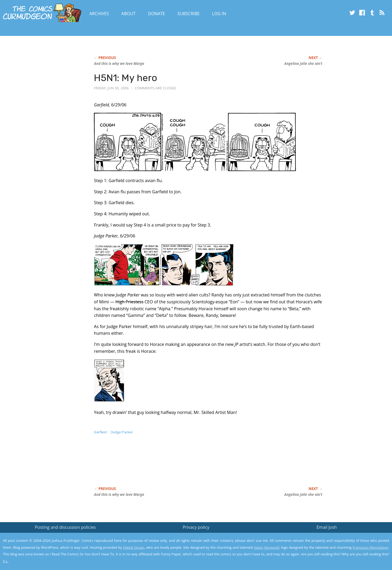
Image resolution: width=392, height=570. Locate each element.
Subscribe (188, 14)
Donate (157, 14)
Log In (219, 14)
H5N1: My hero (126, 78)
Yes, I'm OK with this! (347, 550)
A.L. (6, 561)
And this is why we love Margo (119, 64)
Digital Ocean (134, 547)
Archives (99, 14)
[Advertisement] (191, 466)
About (128, 14)
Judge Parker (122, 432)
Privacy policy (196, 527)
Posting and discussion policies (65, 527)
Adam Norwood (267, 547)
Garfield (100, 432)
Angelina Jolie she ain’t (303, 64)
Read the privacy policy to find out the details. (345, 537)
